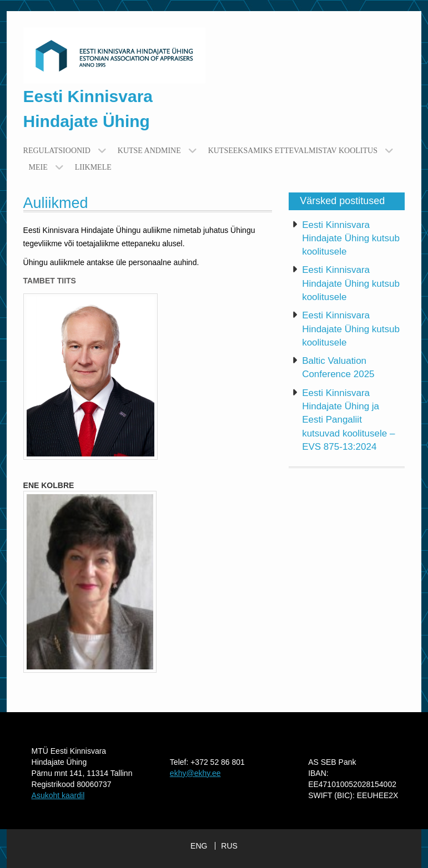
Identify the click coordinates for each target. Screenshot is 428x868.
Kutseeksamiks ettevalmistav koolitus (293, 151)
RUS (229, 846)
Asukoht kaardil (58, 795)
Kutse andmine (149, 151)
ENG (199, 846)
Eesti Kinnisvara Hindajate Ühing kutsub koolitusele (351, 238)
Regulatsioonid (57, 151)
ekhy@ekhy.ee (195, 773)
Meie (38, 167)
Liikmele (93, 167)
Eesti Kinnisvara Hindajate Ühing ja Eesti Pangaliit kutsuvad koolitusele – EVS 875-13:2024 (348, 420)
